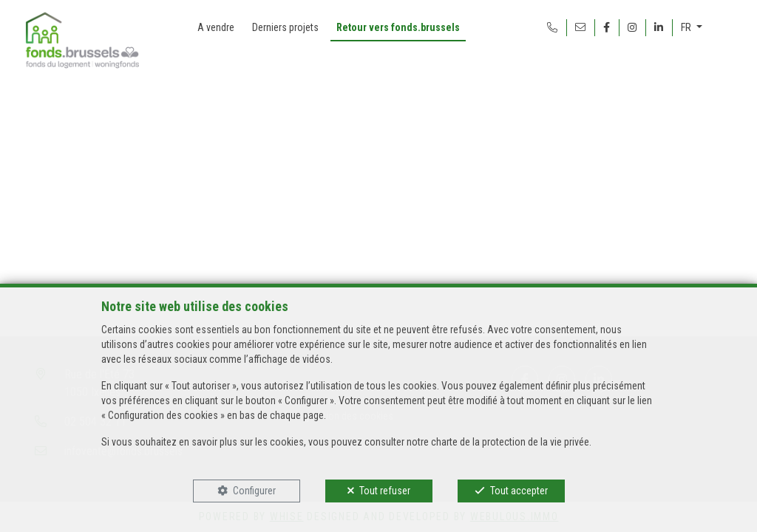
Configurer (254, 491)
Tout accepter (519, 491)
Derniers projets (285, 27)
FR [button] (687, 27)
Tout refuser (385, 491)
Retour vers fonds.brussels (398, 27)
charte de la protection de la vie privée (510, 442)
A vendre (216, 27)
